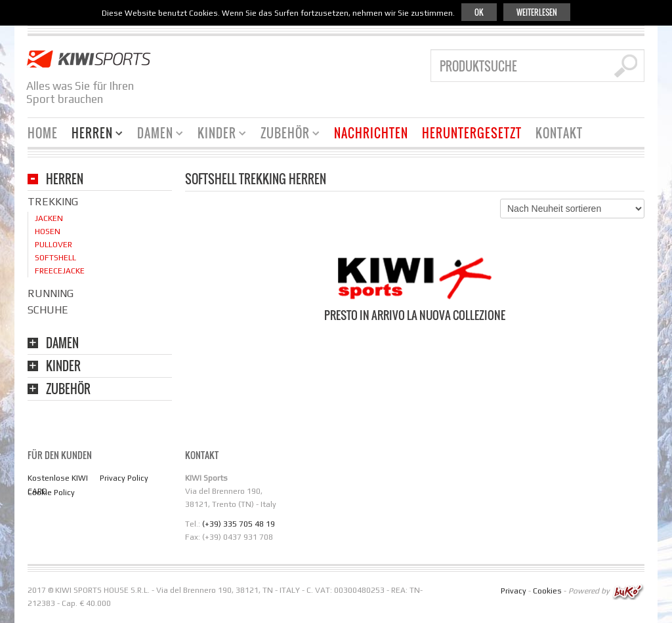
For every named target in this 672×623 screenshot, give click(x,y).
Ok (479, 12)
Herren (92, 135)
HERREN (65, 180)
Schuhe (48, 310)
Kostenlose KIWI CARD (58, 485)
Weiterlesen (537, 12)
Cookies (547, 592)
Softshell (55, 258)
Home (43, 133)
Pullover (53, 245)
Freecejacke (60, 271)
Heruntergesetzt (472, 133)
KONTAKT (559, 133)
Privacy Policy (124, 478)
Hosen (48, 231)
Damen (155, 135)
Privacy (514, 592)
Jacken (49, 218)
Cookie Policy (51, 492)
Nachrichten (371, 133)
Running (51, 293)
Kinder (217, 135)
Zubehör (285, 135)
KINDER (63, 367)
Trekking (53, 202)
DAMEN (62, 344)
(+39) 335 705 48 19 (239, 524)
